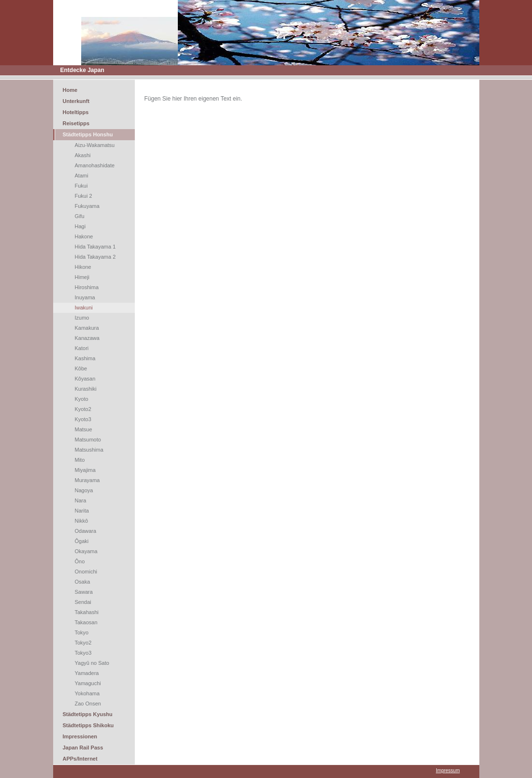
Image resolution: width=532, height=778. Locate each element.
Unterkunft (76, 101)
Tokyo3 (83, 653)
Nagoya (84, 490)
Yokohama (87, 693)
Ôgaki (82, 541)
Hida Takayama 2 (95, 257)
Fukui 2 (84, 196)
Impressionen (80, 736)
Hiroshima (87, 287)
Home (70, 90)
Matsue (84, 429)
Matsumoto (88, 440)
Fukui (81, 186)
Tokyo (82, 632)
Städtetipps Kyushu (88, 714)
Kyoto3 (83, 419)
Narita (82, 511)
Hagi (80, 226)
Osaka (83, 582)
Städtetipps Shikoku (88, 725)
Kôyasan (85, 379)
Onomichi (86, 572)
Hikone (83, 267)
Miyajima (85, 470)
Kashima (85, 358)
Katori (82, 348)
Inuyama (85, 297)
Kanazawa (87, 338)
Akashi (83, 155)
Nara (81, 500)
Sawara (84, 592)
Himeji (82, 277)
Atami (82, 176)
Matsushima (89, 450)
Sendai (83, 602)
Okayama (86, 551)
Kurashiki (86, 389)
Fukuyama (87, 206)
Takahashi (87, 612)
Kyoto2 (83, 409)
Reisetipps (76, 123)
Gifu (80, 216)
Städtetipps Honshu (88, 134)
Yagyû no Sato (92, 663)
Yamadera (87, 673)
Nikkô (82, 521)
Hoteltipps (76, 112)
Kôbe (81, 368)
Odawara (86, 531)
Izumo (82, 318)
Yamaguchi (88, 683)
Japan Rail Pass (83, 748)
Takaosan (86, 622)
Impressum (448, 771)
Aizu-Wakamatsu (95, 145)
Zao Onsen (88, 704)
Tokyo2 (83, 643)
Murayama (87, 480)
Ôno (80, 561)
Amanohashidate (95, 165)
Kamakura (87, 328)
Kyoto (82, 399)
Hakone (84, 236)
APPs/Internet (80, 759)
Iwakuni (84, 308)
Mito (80, 460)
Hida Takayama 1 (95, 247)
